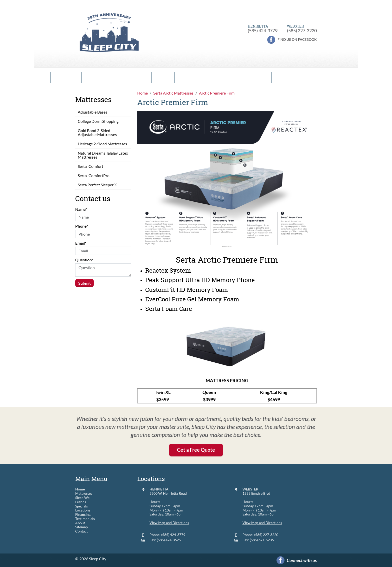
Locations (188, 77)
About (80, 523)
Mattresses (66, 77)
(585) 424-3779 (263, 31)
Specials (163, 77)
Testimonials (85, 519)
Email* (81, 243)
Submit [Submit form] (84, 283)
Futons (141, 77)
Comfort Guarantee (106, 77)
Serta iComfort (90, 166)
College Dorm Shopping (98, 121)
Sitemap (81, 527)
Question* (84, 260)
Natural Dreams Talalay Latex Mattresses (103, 155)
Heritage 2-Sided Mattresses (102, 144)
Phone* (82, 226)
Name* (81, 209)
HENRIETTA (159, 489)
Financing (83, 514)
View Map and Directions (169, 523)
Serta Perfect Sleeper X (97, 185)
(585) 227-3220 (302, 31)
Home (42, 77)
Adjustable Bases (92, 112)
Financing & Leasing (225, 77)
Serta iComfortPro (94, 175)
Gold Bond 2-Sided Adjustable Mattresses (97, 132)
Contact (260, 77)
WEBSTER (250, 489)
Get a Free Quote (196, 450)
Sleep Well (83, 498)
